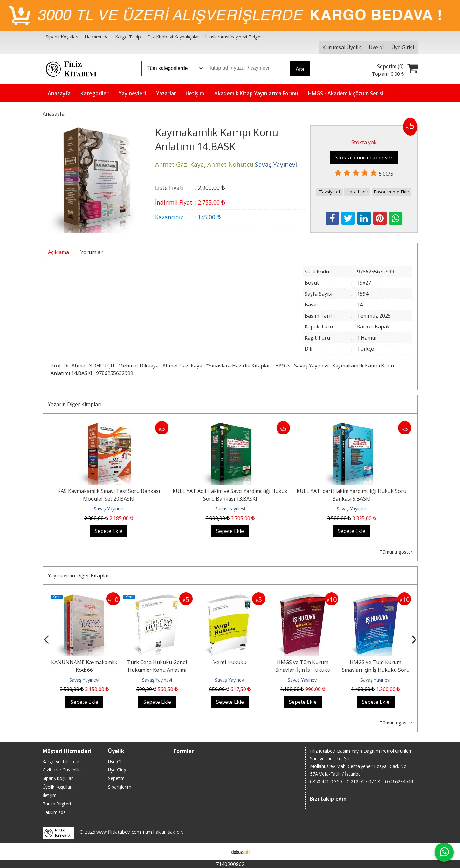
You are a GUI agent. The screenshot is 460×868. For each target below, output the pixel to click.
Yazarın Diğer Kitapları (75, 404)
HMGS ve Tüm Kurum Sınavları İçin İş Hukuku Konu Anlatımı (303, 670)
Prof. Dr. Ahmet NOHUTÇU (82, 366)
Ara (300, 69)
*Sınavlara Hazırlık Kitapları (239, 366)
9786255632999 (115, 373)
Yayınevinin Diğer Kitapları (79, 575)
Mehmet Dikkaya (138, 366)
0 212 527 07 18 (363, 781)
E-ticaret (220, 851)
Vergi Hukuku (230, 662)
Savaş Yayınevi (311, 366)
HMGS (283, 366)
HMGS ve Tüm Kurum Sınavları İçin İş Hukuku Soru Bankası (376, 670)
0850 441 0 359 (326, 781)
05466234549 (399, 781)
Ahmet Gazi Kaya (182, 366)
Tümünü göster (396, 552)
